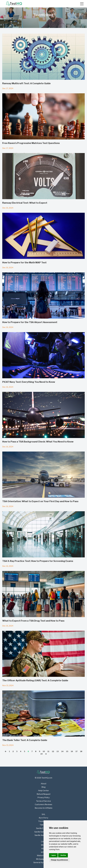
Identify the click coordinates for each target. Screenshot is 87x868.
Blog (43, 787)
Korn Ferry (43, 818)
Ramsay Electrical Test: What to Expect (25, 203)
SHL (44, 814)
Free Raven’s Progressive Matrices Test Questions (31, 143)
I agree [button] (53, 855)
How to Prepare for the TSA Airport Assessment (30, 322)
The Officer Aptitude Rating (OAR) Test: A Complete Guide (35, 680)
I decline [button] (63, 855)
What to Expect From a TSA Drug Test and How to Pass (33, 621)
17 (77, 751)
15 (67, 751)
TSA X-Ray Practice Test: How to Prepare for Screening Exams (38, 561)
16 (72, 751)
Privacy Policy (43, 798)
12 (53, 751)
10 (44, 751)
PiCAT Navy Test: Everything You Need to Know (29, 382)
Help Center (44, 791)
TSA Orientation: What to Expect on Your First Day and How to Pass (40, 501)
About (44, 784)
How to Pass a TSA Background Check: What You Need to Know (38, 442)
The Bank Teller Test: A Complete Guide (25, 740)
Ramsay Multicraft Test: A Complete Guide (26, 83)
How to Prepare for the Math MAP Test (24, 263)
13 (58, 751)
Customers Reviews (43, 804)
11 (48, 751)
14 (62, 751)
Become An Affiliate (44, 808)
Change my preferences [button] (59, 860)
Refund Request (44, 794)
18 (81, 751)
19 (41, 754)
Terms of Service (43, 801)
